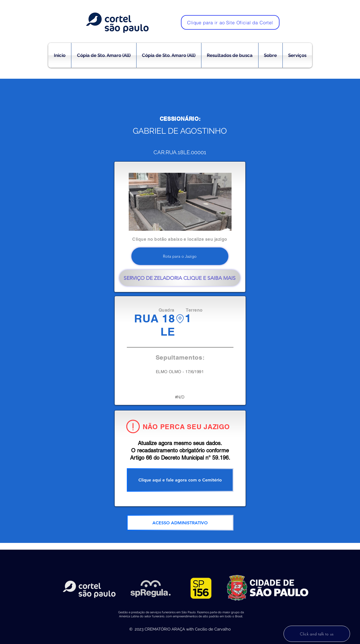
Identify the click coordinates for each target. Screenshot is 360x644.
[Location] (180, 319)
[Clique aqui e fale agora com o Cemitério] (180, 480)
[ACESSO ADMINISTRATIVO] (180, 523)
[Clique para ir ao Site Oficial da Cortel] (230, 22)
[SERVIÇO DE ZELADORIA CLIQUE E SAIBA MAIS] (180, 278)
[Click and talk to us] (317, 634)
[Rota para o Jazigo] (180, 256)
